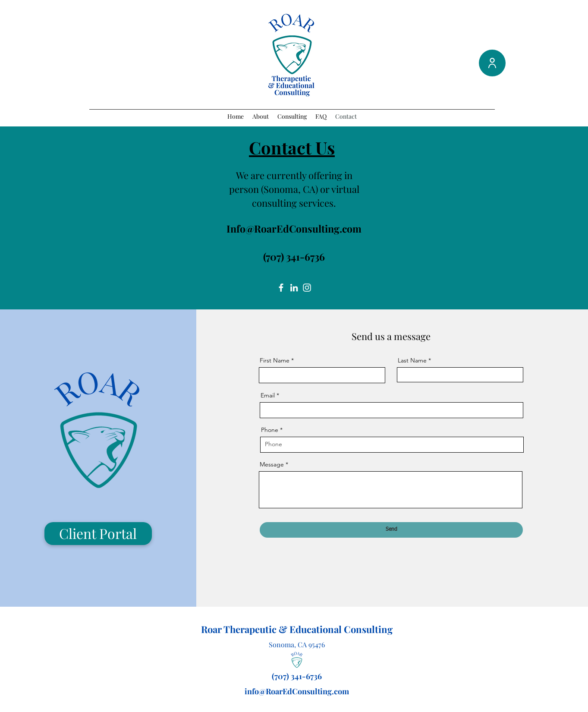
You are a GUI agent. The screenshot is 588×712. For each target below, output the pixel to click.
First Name (275, 360)
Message (272, 464)
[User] (492, 63)
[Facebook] (281, 288)
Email (268, 395)
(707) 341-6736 (294, 257)
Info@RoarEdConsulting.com (294, 228)
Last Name (412, 360)
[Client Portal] (98, 534)
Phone (270, 430)
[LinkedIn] (294, 288)
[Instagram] (307, 288)
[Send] (391, 530)
